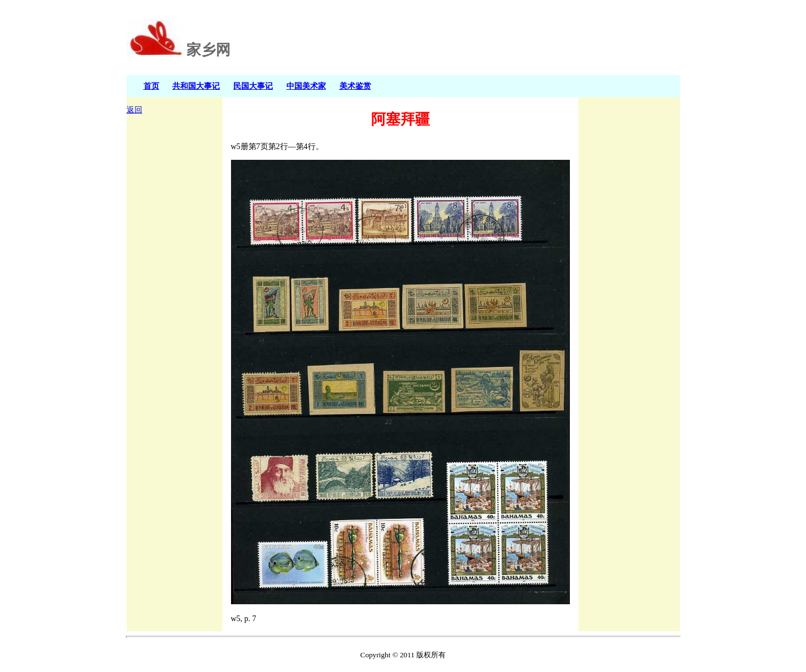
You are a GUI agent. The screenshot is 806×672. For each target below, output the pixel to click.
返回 (134, 110)
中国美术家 (306, 86)
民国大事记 (253, 86)
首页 (151, 86)
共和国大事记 (196, 86)
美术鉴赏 (355, 86)
